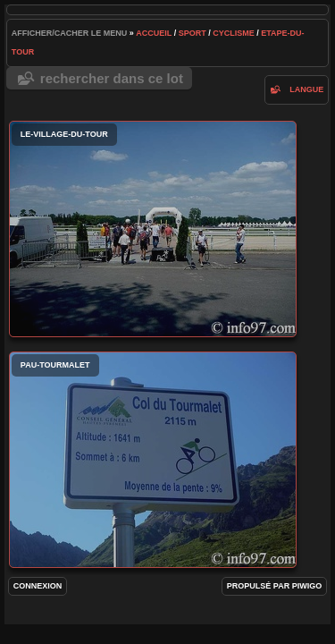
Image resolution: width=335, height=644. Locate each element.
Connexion (38, 586)
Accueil (154, 33)
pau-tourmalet (153, 460)
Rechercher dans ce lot (112, 78)
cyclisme (234, 33)
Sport (193, 33)
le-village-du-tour (153, 229)
